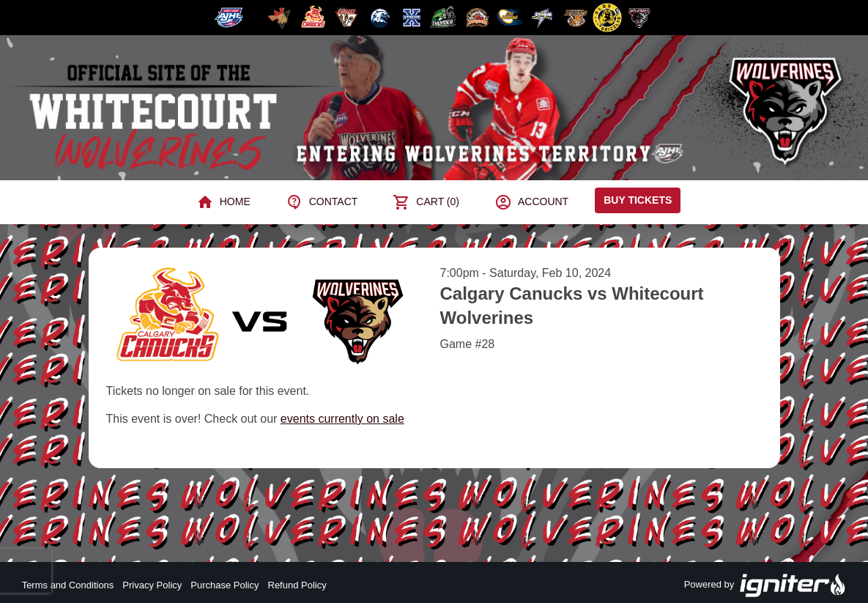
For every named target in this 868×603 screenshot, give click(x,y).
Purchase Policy (225, 585)
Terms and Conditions (68, 585)
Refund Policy (297, 585)
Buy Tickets (638, 200)
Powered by (765, 585)
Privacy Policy (152, 585)
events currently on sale (342, 419)
